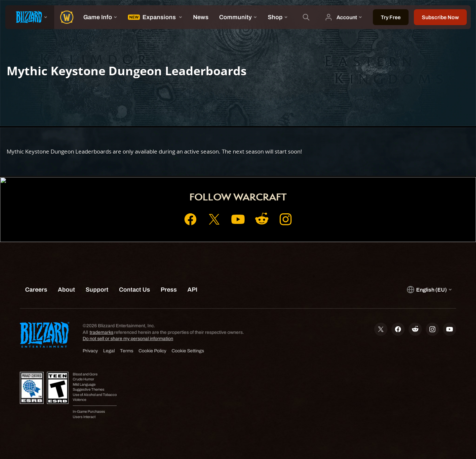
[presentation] (30, 17)
